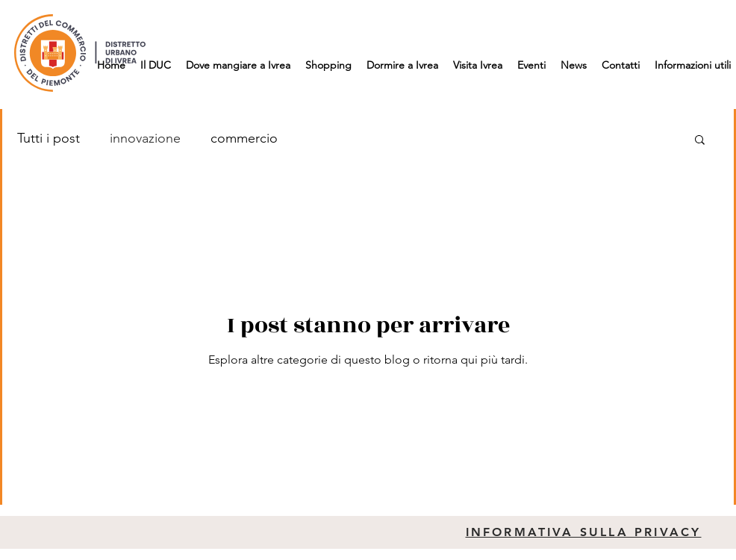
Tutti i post (49, 138)
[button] (700, 141)
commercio (244, 138)
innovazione (145, 138)
